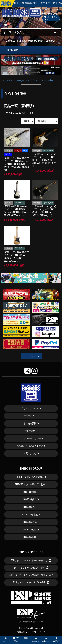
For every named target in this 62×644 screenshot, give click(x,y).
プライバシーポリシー (30, 438)
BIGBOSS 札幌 (30, 492)
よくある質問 (30, 423)
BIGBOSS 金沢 (30, 507)
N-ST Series (48, 80)
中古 (26, 640)
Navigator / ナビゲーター (28, 80)
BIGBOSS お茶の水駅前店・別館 (30, 484)
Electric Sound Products (31, 628)
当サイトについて (30, 408)
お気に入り (39, 41)
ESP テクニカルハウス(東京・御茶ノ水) (31, 560)
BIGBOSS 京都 (30, 522)
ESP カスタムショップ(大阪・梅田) (31, 582)
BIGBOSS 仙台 (30, 499)
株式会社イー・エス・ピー (31, 632)
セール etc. (36, 640)
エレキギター (9, 80)
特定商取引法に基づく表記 (30, 446)
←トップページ (31, 356)
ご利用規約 (30, 431)
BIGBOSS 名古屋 (30, 515)
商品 (16, 640)
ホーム (6, 640)
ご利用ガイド (12, 41)
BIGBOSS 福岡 (30, 537)
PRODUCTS (10, 50)
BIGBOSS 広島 (30, 530)
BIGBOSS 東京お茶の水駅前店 (30, 477)
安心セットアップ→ (51, 18)
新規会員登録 (26, 41)
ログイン (51, 41)
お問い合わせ (30, 453)
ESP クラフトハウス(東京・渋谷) (31, 568)
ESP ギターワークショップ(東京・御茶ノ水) (31, 575)
